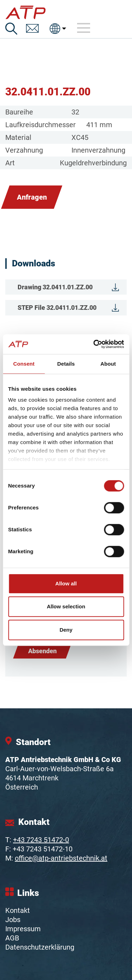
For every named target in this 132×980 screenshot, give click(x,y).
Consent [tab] (24, 364)
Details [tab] (66, 364)
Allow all (66, 583)
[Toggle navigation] (84, 28)
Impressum (23, 929)
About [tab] (108, 364)
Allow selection (66, 606)
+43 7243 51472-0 (41, 840)
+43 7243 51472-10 (43, 849)
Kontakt (18, 910)
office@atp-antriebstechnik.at (61, 858)
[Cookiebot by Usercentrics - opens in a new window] (94, 344)
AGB (12, 938)
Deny (66, 630)
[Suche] (11, 29)
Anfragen (32, 197)
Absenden (42, 651)
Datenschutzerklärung (40, 947)
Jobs (13, 920)
